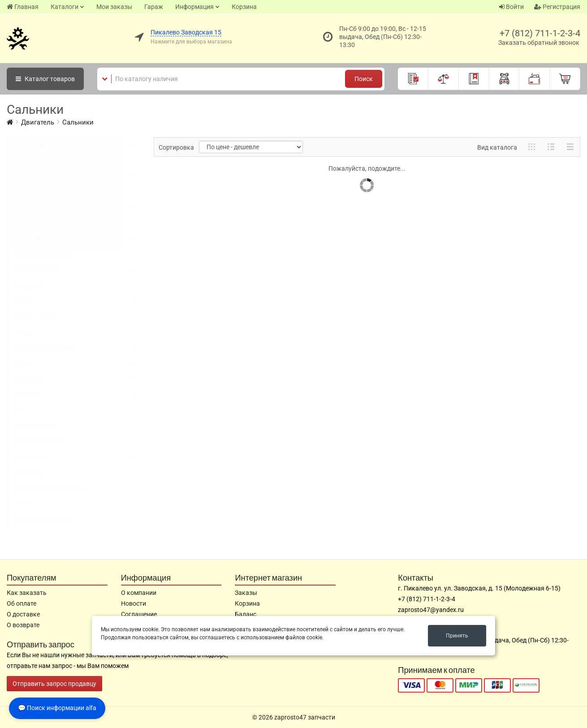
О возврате (23, 625)
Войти (511, 7)
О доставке (23, 614)
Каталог (45, 79)
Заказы (246, 593)
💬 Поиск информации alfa (57, 708)
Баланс (246, 614)
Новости (134, 603)
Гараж (154, 7)
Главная (23, 7)
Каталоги (65, 7)
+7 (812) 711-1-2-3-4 (540, 33)
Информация (194, 7)
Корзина (244, 7)
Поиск (364, 79)
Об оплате (22, 603)
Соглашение (139, 614)
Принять (457, 636)
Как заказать (27, 593)
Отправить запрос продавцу (54, 684)
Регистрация (557, 7)
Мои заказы (114, 7)
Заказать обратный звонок (539, 43)
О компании (139, 593)
